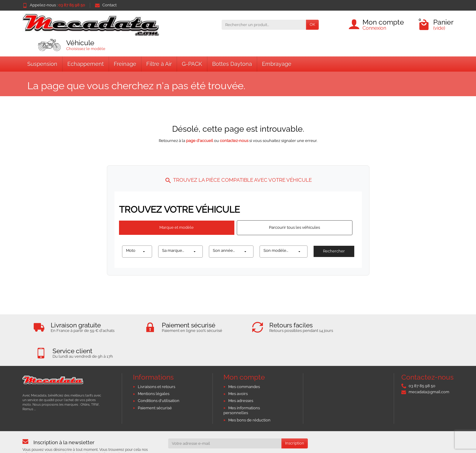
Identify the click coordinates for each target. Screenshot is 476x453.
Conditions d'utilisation (159, 375)
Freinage (125, 64)
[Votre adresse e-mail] (225, 417)
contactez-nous (234, 141)
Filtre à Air (159, 64)
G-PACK (192, 64)
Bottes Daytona (232, 64)
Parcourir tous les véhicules (294, 227)
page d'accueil (200, 141)
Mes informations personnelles (242, 384)
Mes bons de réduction (249, 394)
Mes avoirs (238, 368)
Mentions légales (154, 368)
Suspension (42, 64)
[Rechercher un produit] (264, 25)
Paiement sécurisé (155, 382)
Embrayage (277, 64)
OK (312, 24)
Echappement (86, 64)
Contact (106, 5)
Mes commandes (244, 361)
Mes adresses (241, 375)
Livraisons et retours (156, 361)
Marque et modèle (177, 227)
